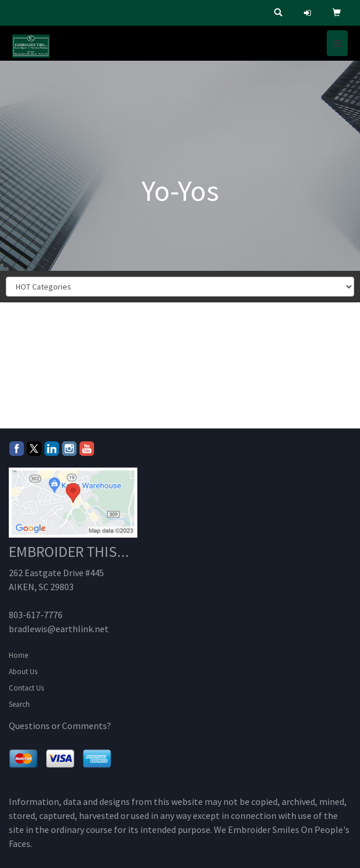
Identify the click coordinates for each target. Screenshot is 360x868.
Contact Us (26, 688)
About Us (23, 672)
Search (19, 704)
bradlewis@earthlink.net (59, 629)
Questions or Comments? (60, 726)
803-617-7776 (36, 615)
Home (18, 655)
